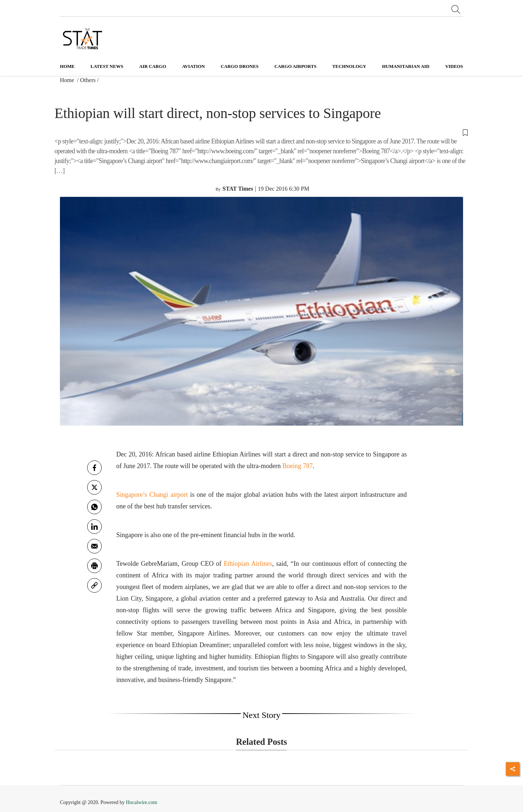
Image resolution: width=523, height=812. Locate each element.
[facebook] (94, 468)
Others (88, 80)
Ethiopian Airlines (248, 564)
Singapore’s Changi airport (152, 495)
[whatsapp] (94, 507)
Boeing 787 (298, 466)
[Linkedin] (94, 527)
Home (67, 66)
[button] (261, 132)
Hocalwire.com (142, 802)
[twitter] (94, 487)
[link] (94, 585)
